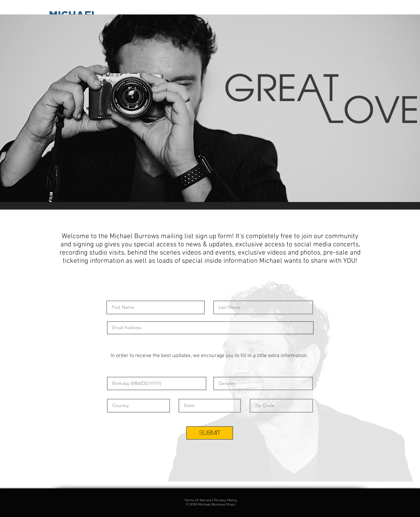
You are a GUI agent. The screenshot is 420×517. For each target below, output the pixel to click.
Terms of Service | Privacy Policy (211, 500)
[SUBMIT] (210, 433)
